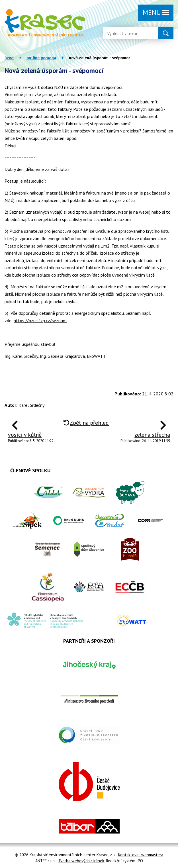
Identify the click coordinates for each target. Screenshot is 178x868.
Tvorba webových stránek (81, 861)
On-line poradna (41, 58)
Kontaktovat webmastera (141, 855)
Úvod (9, 58)
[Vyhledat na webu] (126, 33)
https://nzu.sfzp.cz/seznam (40, 320)
